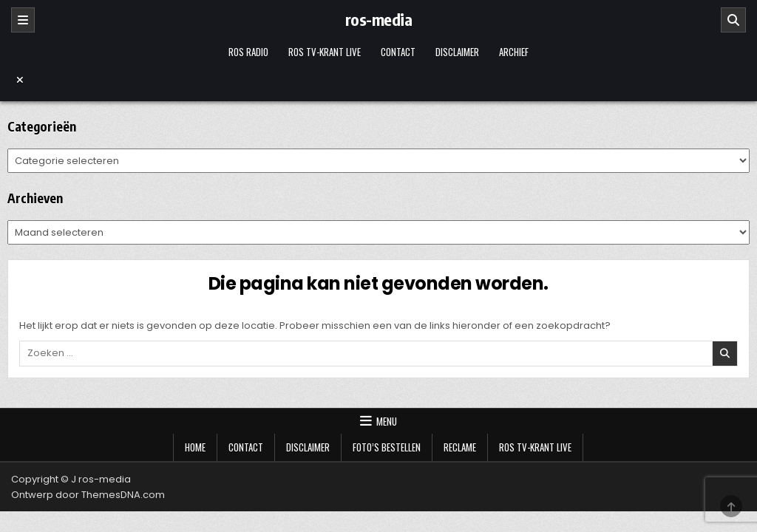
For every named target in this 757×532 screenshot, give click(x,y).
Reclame (460, 447)
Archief (514, 52)
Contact (398, 52)
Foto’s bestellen (387, 447)
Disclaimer (457, 52)
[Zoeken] (733, 20)
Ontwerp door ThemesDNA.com (88, 495)
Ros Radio (248, 52)
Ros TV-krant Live (325, 52)
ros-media (379, 19)
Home (195, 447)
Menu (387, 421)
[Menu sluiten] (378, 80)
